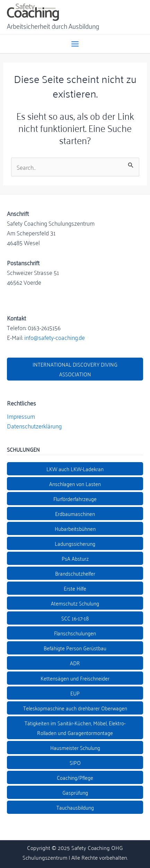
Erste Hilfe (75, 588)
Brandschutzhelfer (75, 573)
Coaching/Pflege (75, 777)
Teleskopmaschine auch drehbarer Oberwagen (75, 708)
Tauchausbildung (75, 807)
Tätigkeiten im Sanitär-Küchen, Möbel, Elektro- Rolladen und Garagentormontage (75, 728)
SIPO (75, 762)
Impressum (21, 416)
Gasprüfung (75, 792)
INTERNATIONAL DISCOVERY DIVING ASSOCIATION (75, 369)
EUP (75, 693)
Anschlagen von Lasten (75, 484)
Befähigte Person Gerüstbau (75, 648)
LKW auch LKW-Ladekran (75, 469)
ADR (75, 663)
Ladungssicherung (75, 543)
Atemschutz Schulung (75, 603)
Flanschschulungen (75, 633)
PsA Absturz (75, 558)
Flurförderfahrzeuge (75, 499)
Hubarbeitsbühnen (75, 528)
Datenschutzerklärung (34, 426)
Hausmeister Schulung (75, 748)
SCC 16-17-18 (75, 618)
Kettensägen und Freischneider (75, 678)
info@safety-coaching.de (55, 337)
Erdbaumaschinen (75, 514)
